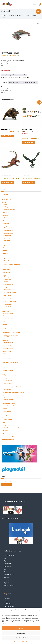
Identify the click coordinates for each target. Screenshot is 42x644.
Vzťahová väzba (7, 411)
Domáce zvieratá (9, 290)
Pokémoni (5, 253)
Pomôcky (4, 415)
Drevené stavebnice (8, 319)
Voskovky (5, 431)
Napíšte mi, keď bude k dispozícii (14, 75)
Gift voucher (8, 564)
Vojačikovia (8, 235)
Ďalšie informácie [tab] (14, 82)
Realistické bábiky (9, 342)
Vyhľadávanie (6, 485)
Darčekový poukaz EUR (8, 437)
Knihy (3, 374)
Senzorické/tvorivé (8, 349)
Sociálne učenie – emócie (10, 346)
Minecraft (7, 241)
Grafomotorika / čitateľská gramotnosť (13, 392)
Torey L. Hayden (8, 383)
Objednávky (8, 598)
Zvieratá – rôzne (8, 280)
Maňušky (5, 324)
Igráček (5, 218)
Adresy (6, 601)
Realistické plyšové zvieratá (10, 335)
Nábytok (5, 245)
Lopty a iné (7, 356)
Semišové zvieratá (9, 307)
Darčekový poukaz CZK (8, 440)
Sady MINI (6, 261)
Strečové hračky (7, 351)
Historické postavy (9, 228)
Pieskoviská (6, 248)
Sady (4, 259)
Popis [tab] (5, 82)
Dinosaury (34, 15)
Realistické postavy (9, 233)
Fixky (4, 422)
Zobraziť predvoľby (21, 638)
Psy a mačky (8, 295)
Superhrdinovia (7, 270)
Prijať (21, 628)
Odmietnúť (21, 633)
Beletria (5, 379)
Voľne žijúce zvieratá (10, 292)
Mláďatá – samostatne (10, 302)
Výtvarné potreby (7, 418)
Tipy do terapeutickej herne (10, 362)
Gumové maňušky (9, 326)
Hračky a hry (5, 311)
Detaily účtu (8, 604)
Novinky (6, 577)
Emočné (5, 212)
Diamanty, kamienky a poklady (11, 264)
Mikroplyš (6, 337)
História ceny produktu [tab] (29, 82)
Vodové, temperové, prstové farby (12, 428)
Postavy (5, 226)
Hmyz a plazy (8, 287)
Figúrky (19, 15)
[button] (39, 611)
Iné (4, 221)
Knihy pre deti (7, 398)
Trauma (5, 409)
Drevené (5, 204)
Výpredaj (7, 583)
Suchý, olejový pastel (8, 425)
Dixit (4, 368)
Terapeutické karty (8, 371)
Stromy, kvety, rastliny (9, 267)
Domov (4, 15)
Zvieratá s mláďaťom (9, 299)
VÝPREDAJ (5, 194)
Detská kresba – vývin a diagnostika (13, 387)
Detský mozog (7, 390)
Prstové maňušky (8, 329)
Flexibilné (5, 215)
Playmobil (5, 251)
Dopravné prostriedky (9, 210)
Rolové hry (6, 341)
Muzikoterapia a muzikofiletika (11, 332)
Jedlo (5, 353)
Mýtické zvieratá (8, 304)
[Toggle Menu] (35, 4)
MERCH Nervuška (7, 200)
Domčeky (5, 207)
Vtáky (6, 282)
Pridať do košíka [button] (7, 136)
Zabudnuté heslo (9, 606)
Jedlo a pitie (6, 223)
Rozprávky (6, 256)
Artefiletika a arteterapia (9, 376)
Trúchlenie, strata (7, 272)
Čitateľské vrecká (7, 316)
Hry (4, 321)
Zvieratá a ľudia (8, 359)
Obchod (12, 15)
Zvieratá (26, 15)
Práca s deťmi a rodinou (9, 406)
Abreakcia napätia (8, 313)
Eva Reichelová (8, 381)
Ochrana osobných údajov (21, 642)
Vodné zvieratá (9, 284)
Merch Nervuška (9, 575)
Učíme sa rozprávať (9, 400)
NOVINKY (4, 197)
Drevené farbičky (7, 420)
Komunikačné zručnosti (9, 403)
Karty (3, 366)
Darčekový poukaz (9, 556)
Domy (6, 558)
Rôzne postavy (8, 239)
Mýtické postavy (8, 231)
